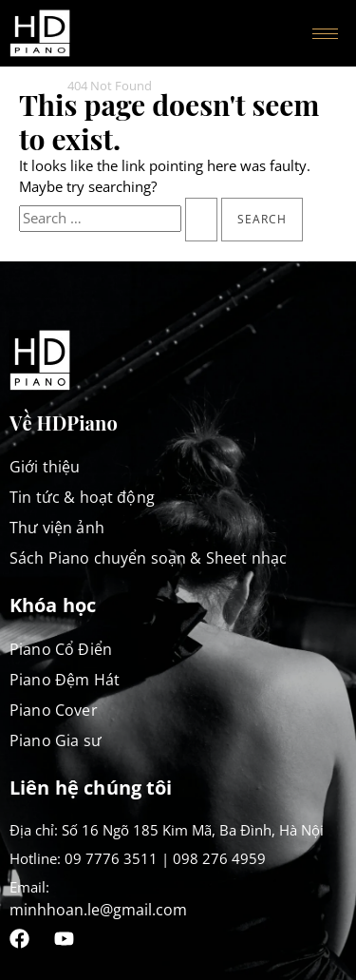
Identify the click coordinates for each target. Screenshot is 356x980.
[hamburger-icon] (325, 34)
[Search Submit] (201, 220)
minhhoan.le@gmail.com (98, 910)
